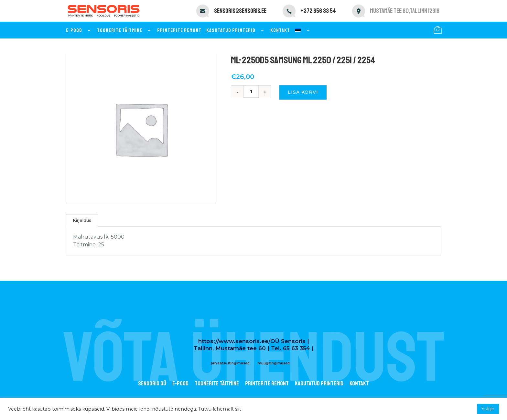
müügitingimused (274, 363)
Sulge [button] (488, 409)
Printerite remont (179, 30)
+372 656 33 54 (318, 11)
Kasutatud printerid (236, 30)
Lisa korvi (303, 92)
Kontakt (280, 30)
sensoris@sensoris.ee (240, 11)
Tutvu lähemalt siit (220, 409)
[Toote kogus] (253, 92)
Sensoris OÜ (152, 383)
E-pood (79, 30)
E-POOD (180, 383)
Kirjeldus (82, 220)
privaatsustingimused (230, 363)
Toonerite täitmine (125, 30)
